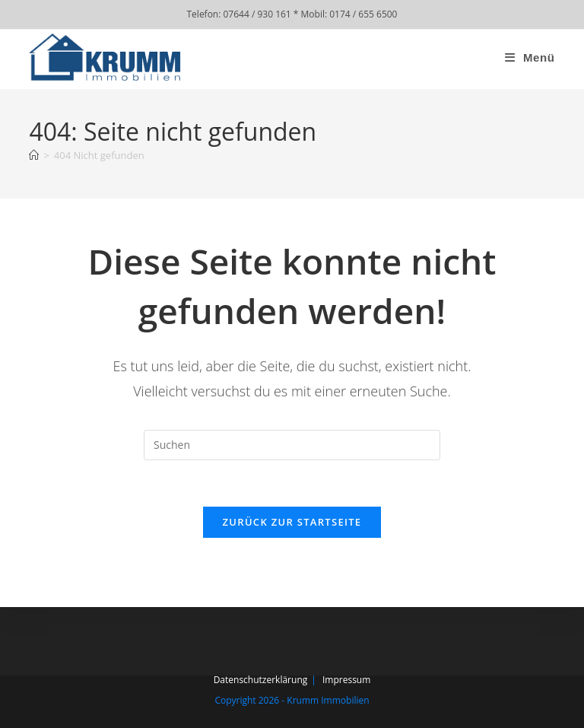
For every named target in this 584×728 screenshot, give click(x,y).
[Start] (34, 155)
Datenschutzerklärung (261, 680)
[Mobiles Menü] (530, 57)
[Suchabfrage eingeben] (292, 445)
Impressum (346, 680)
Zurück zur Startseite (292, 522)
